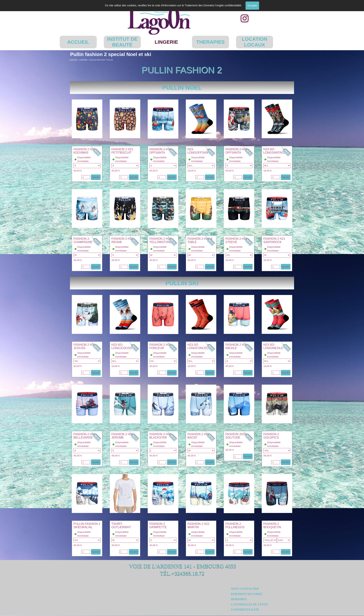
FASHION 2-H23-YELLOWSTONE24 (162, 240)
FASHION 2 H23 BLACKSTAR (160, 436)
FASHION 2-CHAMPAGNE (83, 240)
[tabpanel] (182, 88)
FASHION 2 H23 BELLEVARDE (84, 436)
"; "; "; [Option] (125, 166)
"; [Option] (201, 166)
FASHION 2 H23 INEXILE (236, 346)
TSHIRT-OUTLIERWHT (121, 526)
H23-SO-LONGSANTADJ (274, 151)
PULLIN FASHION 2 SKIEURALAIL (87, 526)
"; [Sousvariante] (284, 540)
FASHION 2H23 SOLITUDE (236, 436)
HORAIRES (239, 599)
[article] (87, 164)
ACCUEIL (78, 42)
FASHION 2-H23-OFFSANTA (161, 151)
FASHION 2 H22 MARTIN (198, 526)
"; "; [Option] (87, 540)
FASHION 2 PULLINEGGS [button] (235, 526)
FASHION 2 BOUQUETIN (272, 526)
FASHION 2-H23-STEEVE (237, 240)
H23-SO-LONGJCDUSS (122, 346)
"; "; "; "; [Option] (163, 166)
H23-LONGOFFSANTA (200, 151)
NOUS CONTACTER (245, 589)
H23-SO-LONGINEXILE (273, 346)
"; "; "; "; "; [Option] (87, 166)
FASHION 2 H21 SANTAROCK (274, 240)
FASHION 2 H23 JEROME (122, 436)
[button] (87, 99)
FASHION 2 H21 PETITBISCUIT (122, 151)
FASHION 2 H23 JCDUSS (84, 346)
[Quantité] (86, 177)
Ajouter (96, 177)
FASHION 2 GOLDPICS (271, 436)
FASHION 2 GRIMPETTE (158, 526)
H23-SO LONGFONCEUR (199, 346)
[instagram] (245, 18)
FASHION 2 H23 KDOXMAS (84, 151)
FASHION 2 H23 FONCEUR (160, 346)
